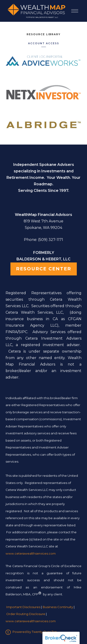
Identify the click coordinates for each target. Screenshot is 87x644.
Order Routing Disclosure (26, 614)
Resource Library (44, 34)
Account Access (44, 43)
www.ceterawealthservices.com (31, 621)
